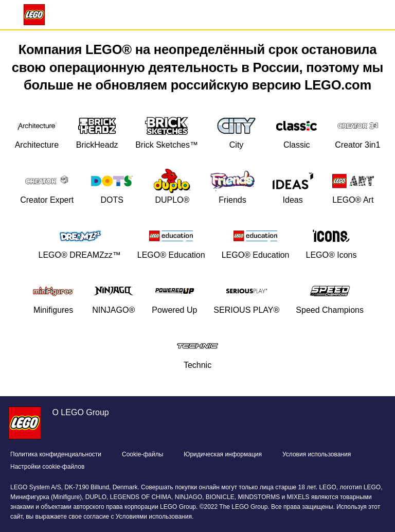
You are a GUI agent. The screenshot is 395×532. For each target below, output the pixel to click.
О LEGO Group (80, 412)
